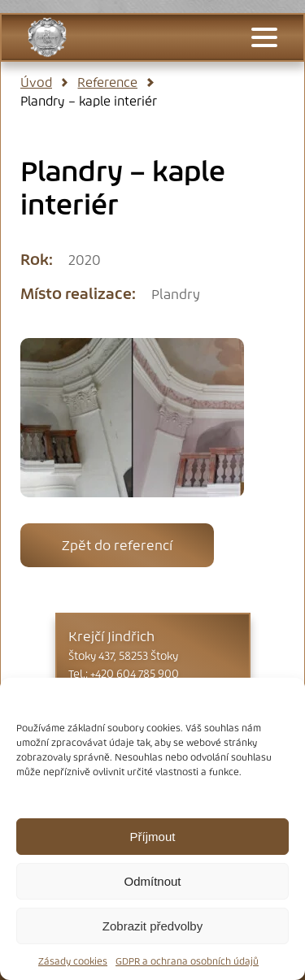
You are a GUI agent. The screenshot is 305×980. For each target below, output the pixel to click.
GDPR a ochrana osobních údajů (187, 961)
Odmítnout (152, 881)
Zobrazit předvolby (152, 926)
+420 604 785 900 (135, 674)
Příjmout (153, 837)
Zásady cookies (73, 961)
